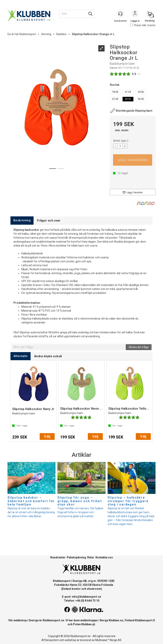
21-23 (128, 92)
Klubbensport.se (53, 620)
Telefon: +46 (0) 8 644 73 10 (82, 601)
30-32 (128, 99)
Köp (133, 160)
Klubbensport (28, 34)
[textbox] (68, 347)
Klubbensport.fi (145, 620)
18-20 (115, 92)
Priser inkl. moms (143, 25)
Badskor (62, 34)
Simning (46, 34)
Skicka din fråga (139, 347)
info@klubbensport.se (87, 597)
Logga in (135, 14)
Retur (91, 557)
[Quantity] (120, 146)
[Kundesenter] (120, 14)
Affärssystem (50, 640)
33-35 (141, 99)
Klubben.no (116, 620)
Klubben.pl (88, 624)
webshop (70, 640)
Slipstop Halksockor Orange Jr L (93, 34)
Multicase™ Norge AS (108, 640)
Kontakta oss (104, 557)
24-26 (141, 92)
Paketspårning (76, 557)
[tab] (22, 220)
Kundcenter (58, 557)
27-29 (115, 99)
